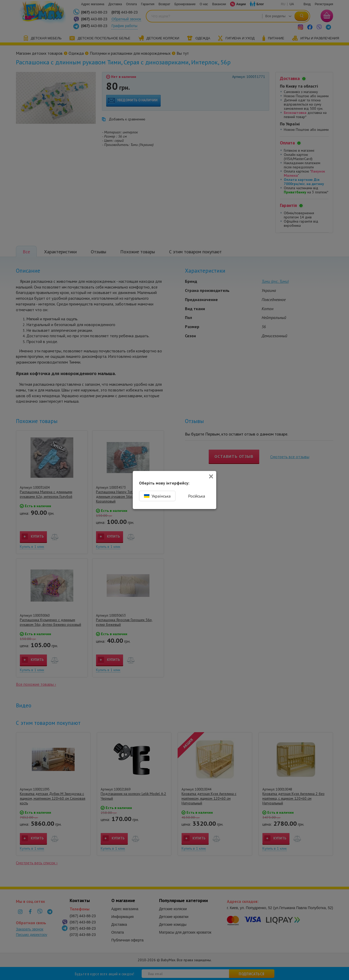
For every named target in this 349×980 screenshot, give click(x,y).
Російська (197, 496)
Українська (157, 496)
